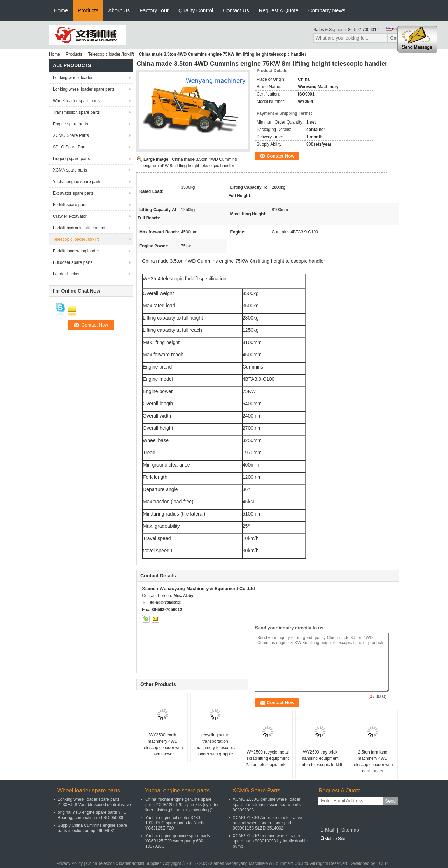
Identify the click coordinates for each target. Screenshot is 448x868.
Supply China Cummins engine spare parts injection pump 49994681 (92, 828)
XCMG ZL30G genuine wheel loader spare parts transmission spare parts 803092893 (267, 805)
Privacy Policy (70, 863)
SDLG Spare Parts (70, 147)
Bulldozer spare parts (73, 262)
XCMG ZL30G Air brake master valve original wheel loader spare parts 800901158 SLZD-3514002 (267, 823)
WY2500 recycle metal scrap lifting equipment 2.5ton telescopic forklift (268, 758)
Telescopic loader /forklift (111, 54)
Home (61, 10)
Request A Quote (278, 10)
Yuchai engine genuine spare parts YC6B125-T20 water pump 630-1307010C (178, 841)
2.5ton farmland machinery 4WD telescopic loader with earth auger (373, 762)
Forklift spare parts (70, 205)
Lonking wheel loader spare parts (84, 89)
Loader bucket (66, 274)
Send (390, 801)
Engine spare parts (71, 124)
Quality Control (196, 10)
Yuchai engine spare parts (77, 182)
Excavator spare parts (73, 193)
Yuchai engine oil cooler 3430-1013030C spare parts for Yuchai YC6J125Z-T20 (176, 823)
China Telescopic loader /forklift (115, 863)
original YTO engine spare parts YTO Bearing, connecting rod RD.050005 (92, 815)
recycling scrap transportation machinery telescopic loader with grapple (215, 744)
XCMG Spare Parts (71, 135)
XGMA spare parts (70, 170)
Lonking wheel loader (73, 78)
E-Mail (327, 830)
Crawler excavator (70, 216)
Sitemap (350, 830)
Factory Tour (154, 10)
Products (88, 10)
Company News (327, 10)
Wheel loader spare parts (76, 101)
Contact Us (236, 10)
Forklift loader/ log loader (76, 251)
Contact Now (281, 156)
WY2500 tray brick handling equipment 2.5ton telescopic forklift (320, 758)
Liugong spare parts (71, 159)
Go (393, 38)
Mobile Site (333, 839)
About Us (119, 10)
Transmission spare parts (76, 112)
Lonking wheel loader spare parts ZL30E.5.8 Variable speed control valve (94, 802)
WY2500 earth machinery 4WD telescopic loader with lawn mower (163, 744)
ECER (382, 863)
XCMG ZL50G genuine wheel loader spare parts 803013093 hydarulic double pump (270, 841)
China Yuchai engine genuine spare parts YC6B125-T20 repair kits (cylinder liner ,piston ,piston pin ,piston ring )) (182, 805)
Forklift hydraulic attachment (79, 228)
